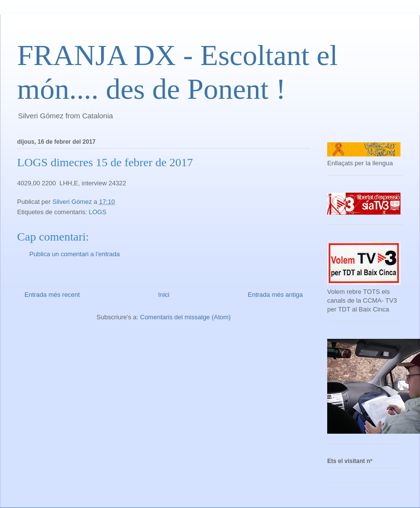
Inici (164, 295)
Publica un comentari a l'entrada (74, 254)
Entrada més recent (52, 295)
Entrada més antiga (275, 295)
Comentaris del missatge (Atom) (186, 317)
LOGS (98, 212)
